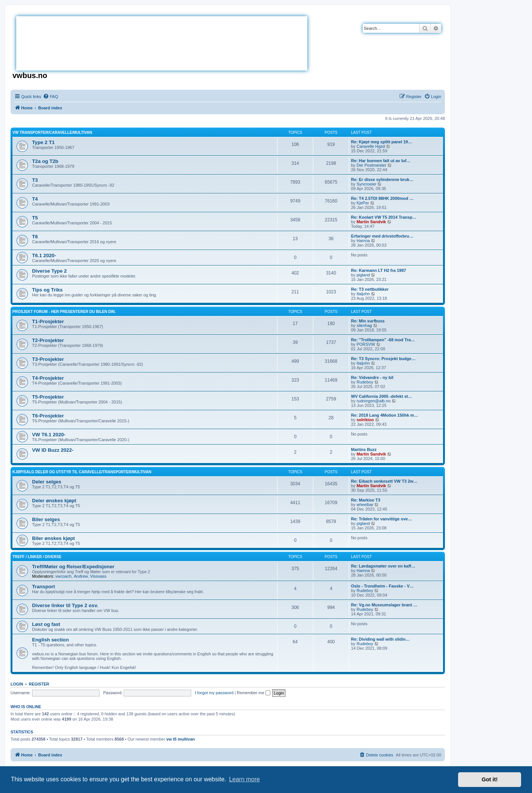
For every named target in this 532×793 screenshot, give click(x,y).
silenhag (364, 325)
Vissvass (98, 576)
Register (39, 684)
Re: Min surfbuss (368, 321)
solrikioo (365, 420)
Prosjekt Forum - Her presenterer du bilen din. (64, 312)
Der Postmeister (372, 165)
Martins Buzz (364, 449)
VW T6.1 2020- (49, 435)
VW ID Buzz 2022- (53, 450)
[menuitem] (51, 97)
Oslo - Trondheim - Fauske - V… (382, 586)
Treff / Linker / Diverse (37, 557)
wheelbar (365, 505)
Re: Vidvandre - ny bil (372, 377)
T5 (35, 218)
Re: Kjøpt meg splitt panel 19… (382, 142)
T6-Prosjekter (48, 416)
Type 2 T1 (43, 142)
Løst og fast (46, 624)
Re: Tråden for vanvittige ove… (382, 519)
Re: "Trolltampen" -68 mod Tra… (383, 340)
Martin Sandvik (371, 222)
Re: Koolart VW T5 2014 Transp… (384, 217)
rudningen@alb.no (374, 401)
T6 (35, 237)
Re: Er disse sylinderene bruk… (382, 179)
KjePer (363, 203)
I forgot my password (214, 693)
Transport (44, 587)
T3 (35, 180)
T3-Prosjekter (48, 359)
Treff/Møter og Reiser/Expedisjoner (73, 567)
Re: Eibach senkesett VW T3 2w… (384, 481)
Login (17, 684)
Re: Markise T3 (366, 500)
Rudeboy (365, 382)
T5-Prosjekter (48, 397)
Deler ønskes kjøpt (54, 501)
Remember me (254, 693)
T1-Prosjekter (48, 321)
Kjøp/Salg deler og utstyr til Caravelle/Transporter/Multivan (82, 472)
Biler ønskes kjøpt (54, 538)
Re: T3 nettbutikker (370, 289)
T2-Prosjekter (48, 340)
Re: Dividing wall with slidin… (380, 639)
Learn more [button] (244, 779)
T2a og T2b (45, 161)
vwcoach (64, 576)
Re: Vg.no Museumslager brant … (384, 605)
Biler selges (46, 519)
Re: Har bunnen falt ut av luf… (381, 161)
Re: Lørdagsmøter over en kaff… (383, 566)
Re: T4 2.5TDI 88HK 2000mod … (382, 198)
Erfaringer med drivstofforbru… (382, 236)
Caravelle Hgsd (371, 146)
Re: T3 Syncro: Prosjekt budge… (383, 359)
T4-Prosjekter (48, 378)
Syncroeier (367, 184)
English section (50, 640)
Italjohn (363, 294)
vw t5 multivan (181, 739)
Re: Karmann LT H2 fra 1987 (379, 270)
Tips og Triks (47, 290)
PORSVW (366, 344)
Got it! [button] (490, 779)
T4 (35, 199)
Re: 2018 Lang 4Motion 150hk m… (385, 415)
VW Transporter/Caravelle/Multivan (52, 133)
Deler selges (47, 482)
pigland (363, 275)
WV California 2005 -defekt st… (382, 396)
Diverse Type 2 (49, 271)
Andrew (81, 576)
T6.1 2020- (44, 255)
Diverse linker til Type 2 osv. (65, 605)
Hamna (363, 241)
